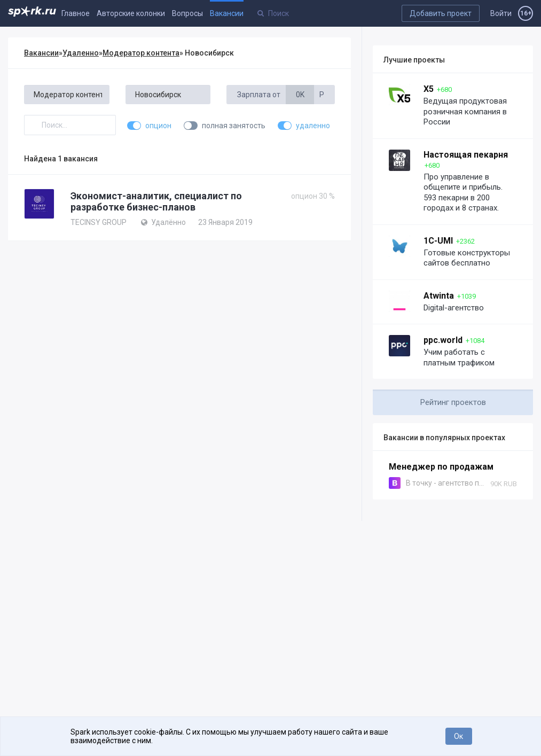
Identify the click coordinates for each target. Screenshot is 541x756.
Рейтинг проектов (453, 402)
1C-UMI (438, 241)
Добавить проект (441, 13)
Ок (458, 736)
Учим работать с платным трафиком (459, 357)
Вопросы (187, 13)
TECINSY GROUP (99, 222)
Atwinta (439, 296)
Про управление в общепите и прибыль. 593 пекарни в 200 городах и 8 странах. (463, 193)
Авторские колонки (131, 13)
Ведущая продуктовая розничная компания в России (465, 111)
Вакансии (227, 13)
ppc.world (443, 340)
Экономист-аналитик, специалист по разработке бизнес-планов (156, 201)
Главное (76, 13)
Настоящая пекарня (466, 155)
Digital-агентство (454, 308)
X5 (429, 89)
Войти (501, 13)
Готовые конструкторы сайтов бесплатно (467, 258)
